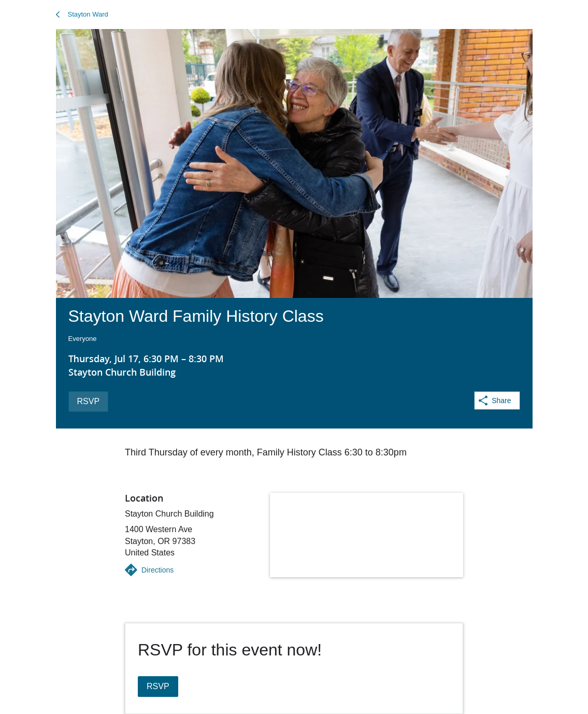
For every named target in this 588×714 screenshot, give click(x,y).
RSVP (89, 401)
